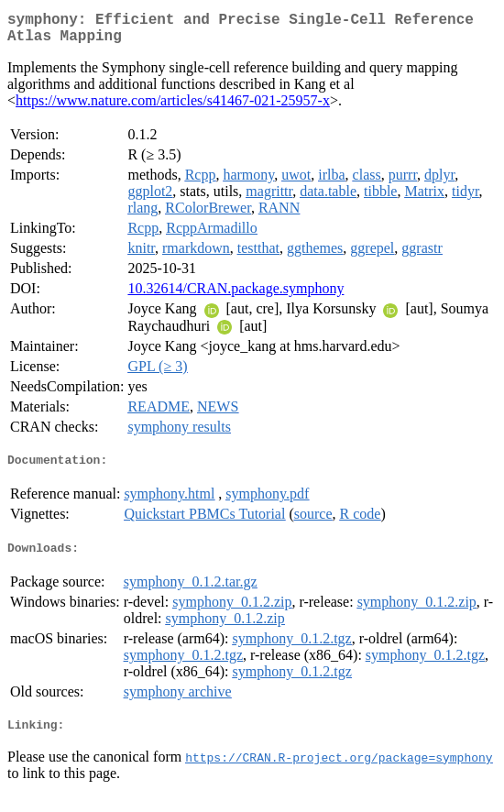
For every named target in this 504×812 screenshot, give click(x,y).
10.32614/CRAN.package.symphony (236, 296)
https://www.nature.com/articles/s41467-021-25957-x (173, 108)
